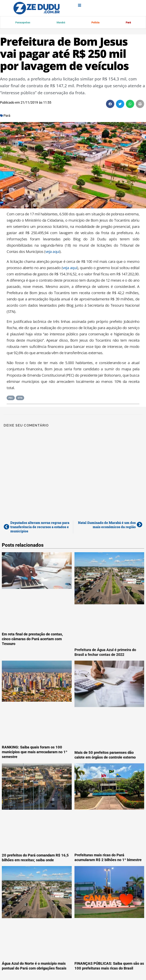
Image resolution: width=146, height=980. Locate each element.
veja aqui (53, 252)
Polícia (95, 23)
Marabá (60, 23)
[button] (110, 104)
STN (20, 398)
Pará (128, 23)
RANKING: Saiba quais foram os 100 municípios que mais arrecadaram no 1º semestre (35, 752)
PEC (11, 398)
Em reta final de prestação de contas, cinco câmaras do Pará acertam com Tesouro (32, 639)
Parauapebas (23, 23)
